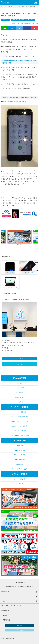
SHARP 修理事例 (19, 440)
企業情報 (5, 611)
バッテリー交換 (19, 388)
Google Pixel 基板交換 (20, 431)
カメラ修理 (20, 393)
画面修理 (5, 20)
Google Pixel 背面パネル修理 (19, 417)
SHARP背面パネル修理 (20, 450)
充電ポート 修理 (19, 397)
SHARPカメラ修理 (19, 455)
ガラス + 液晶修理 (19, 479)
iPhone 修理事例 (19, 378)
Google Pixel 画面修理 (20, 412)
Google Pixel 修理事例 (20, 407)
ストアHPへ (20, 358)
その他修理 (20, 402)
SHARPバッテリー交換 (20, 460)
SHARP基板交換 (19, 464)
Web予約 (19, 626)
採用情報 (5, 615)
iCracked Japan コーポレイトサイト (12, 606)
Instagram (29, 586)
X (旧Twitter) (19, 586)
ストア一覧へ (19, 364)
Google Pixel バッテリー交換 (19, 421)
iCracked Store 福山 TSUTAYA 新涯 (23, 20)
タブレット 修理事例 (19, 474)
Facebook (10, 586)
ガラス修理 (20, 484)
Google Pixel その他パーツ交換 (20, 435)
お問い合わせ (19, 630)
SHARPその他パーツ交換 (19, 469)
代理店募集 (6, 620)
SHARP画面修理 (19, 446)
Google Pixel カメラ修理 (19, 426)
